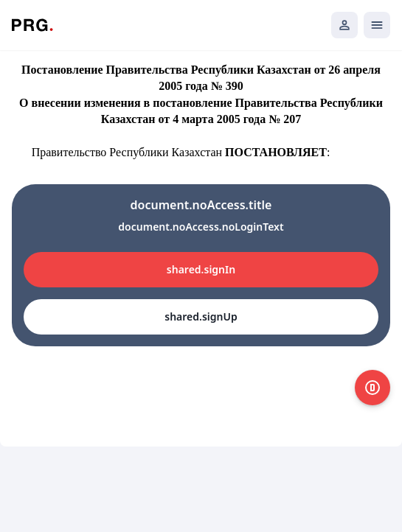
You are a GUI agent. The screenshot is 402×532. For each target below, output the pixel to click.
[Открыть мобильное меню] (377, 25)
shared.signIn (201, 269)
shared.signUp (201, 316)
